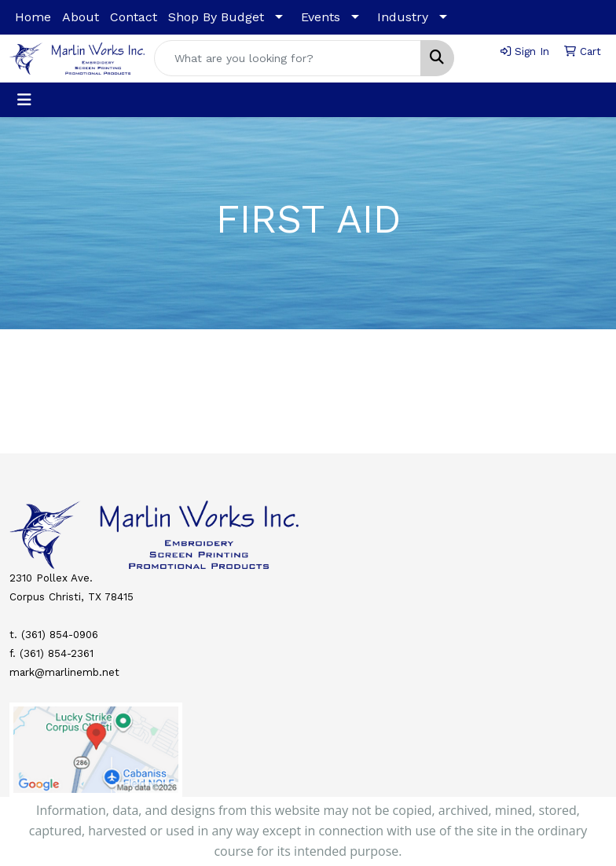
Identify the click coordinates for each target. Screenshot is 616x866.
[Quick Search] (288, 58)
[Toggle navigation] (24, 100)
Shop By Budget (216, 17)
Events (321, 17)
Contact (134, 17)
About (81, 17)
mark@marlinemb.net (64, 672)
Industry (403, 17)
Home (33, 17)
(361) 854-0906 (60, 635)
